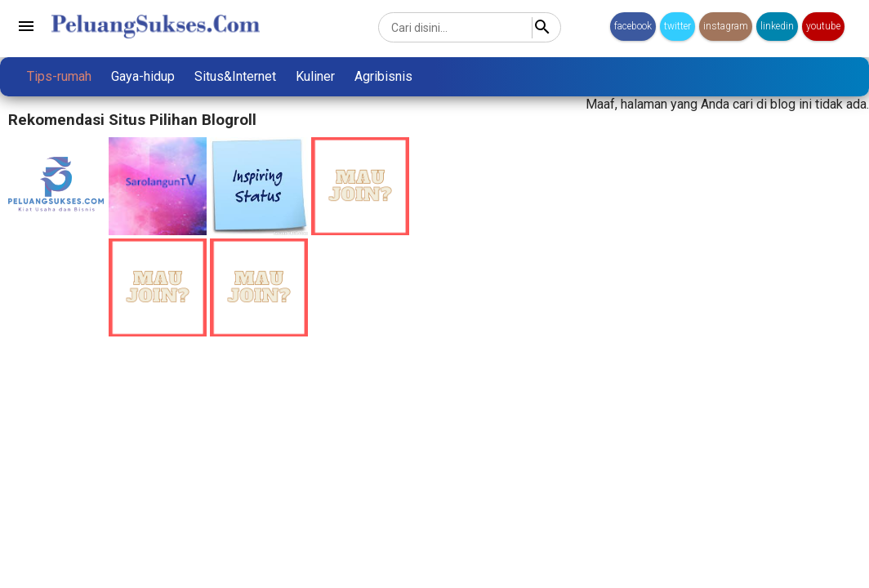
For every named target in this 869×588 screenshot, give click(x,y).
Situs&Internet (235, 76)
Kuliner (315, 76)
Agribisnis (383, 76)
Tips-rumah (59, 76)
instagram (726, 26)
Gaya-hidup (143, 76)
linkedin (777, 26)
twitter (677, 26)
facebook (633, 26)
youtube (823, 26)
